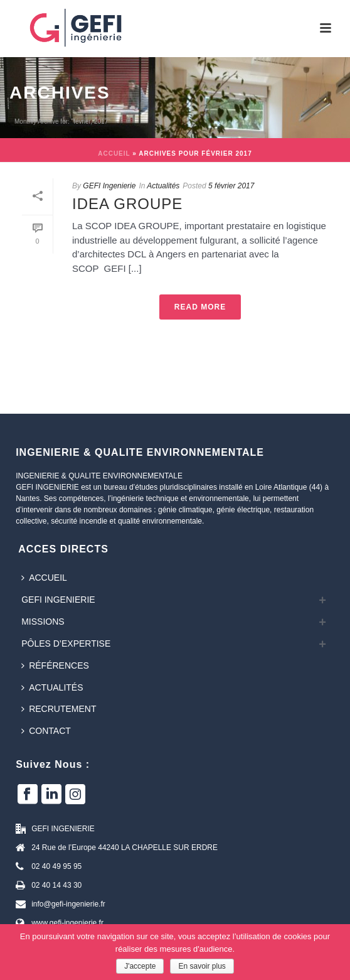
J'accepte (140, 966)
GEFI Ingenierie (109, 186)
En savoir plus (202, 966)
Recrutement (59, 709)
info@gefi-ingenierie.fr (68, 904)
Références (55, 665)
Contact (46, 731)
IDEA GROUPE (127, 204)
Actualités (163, 186)
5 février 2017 (231, 186)
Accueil (114, 153)
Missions (43, 622)
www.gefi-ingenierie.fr (67, 923)
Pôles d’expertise (66, 643)
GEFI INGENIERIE (58, 600)
